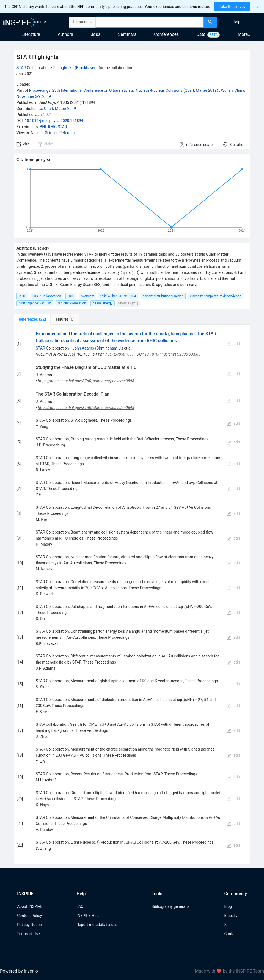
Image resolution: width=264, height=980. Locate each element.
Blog (228, 906)
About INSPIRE (30, 906)
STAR (21, 68)
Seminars (127, 34)
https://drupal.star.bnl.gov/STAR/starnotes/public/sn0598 (86, 381)
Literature (31, 34)
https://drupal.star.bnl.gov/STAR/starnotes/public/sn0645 (86, 408)
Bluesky (231, 916)
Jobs (96, 34)
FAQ (80, 906)
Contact (231, 934)
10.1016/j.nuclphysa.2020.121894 (54, 121)
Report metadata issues (97, 925)
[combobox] (150, 22)
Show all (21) (128, 303)
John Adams (83, 348)
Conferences (166, 34)
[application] (132, 201)
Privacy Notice (29, 925)
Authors (65, 34)
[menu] (241, 22)
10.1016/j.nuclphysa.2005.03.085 (173, 354)
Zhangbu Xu (63, 68)
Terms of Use (28, 934)
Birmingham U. (109, 348)
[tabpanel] (132, 595)
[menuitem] (236, 22)
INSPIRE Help (88, 916)
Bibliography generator (171, 906)
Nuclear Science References (55, 133)
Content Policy (29, 916)
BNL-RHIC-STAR (53, 127)
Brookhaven (86, 68)
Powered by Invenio (19, 971)
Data (201, 34)
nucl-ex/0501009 (119, 354)
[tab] (32, 319)
